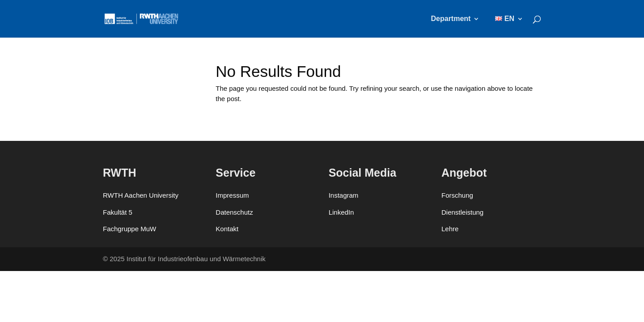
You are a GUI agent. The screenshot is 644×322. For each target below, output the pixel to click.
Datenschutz (234, 212)
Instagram (344, 195)
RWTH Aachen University (141, 195)
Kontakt (227, 229)
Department (451, 19)
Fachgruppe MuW (129, 229)
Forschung (457, 195)
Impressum (232, 195)
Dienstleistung (462, 212)
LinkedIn (341, 212)
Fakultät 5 (118, 212)
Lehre (450, 229)
